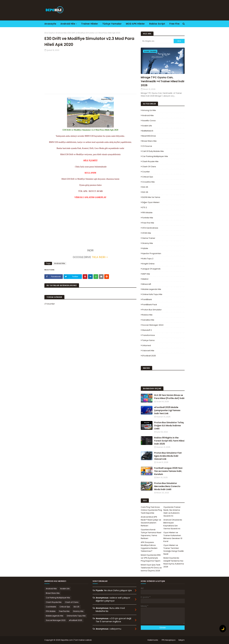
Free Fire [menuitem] (174, 24)
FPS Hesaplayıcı (169, 640)
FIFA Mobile (147, 213)
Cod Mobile (51, 607)
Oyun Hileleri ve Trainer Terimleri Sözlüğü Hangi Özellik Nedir (174, 550)
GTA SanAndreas (150, 228)
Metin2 (145, 279)
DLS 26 (145, 192)
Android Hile (61, 33)
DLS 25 (145, 187)
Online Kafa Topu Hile (152, 294)
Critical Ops (148, 177)
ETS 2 (145, 207)
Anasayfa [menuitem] (50, 24)
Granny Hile (148, 243)
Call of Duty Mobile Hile (153, 151)
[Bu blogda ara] (157, 41)
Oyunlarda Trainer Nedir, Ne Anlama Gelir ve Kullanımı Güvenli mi (172, 511)
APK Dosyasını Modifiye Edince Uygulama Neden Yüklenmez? (149, 547)
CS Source (147, 146)
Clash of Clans (149, 167)
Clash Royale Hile (150, 161)
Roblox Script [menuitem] (157, 24)
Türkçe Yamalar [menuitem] (112, 24)
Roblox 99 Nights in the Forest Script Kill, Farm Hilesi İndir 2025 (169, 441)
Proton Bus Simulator (152, 310)
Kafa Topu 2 (148, 259)
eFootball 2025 (149, 356)
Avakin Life (147, 126)
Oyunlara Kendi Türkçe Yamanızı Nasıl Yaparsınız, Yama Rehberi (151, 534)
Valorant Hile (148, 351)
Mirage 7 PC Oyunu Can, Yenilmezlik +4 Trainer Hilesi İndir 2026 (163, 81)
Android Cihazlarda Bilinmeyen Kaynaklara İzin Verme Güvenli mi (173, 524)
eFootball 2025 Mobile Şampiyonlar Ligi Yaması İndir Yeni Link (167, 410)
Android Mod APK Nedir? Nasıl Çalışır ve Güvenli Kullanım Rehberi (151, 521)
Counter (146, 172)
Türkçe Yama (148, 340)
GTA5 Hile (147, 233)
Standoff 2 (147, 330)
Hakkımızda (153, 640)
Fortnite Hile (148, 218)
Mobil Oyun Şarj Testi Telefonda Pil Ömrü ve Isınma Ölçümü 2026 (151, 568)
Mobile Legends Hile (152, 289)
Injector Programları (152, 253)
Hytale (145, 248)
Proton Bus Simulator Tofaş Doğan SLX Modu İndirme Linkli (169, 426)
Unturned (146, 345)
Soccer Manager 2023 (56, 620)
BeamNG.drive (149, 136)
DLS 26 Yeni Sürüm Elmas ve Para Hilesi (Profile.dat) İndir (169, 397)
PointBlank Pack (150, 305)
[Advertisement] (90, 72)
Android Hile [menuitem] (68, 24)
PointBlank (147, 299)
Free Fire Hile (148, 223)
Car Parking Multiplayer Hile (155, 156)
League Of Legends (151, 269)
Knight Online (148, 264)
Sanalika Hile (148, 320)
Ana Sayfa (49, 33)
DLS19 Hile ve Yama (151, 197)
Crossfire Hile (148, 182)
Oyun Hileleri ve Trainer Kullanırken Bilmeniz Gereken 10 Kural (173, 537)
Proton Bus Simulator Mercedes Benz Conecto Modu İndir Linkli (167, 486)
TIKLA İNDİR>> (100, 257)
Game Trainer (149, 238)
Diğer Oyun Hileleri (151, 202)
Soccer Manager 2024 (153, 325)
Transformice (148, 335)
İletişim (182, 640)
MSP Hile (146, 274)
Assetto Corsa (149, 121)
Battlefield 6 (148, 131)
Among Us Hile (149, 110)
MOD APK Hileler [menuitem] (135, 24)
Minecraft (147, 284)
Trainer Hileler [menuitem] (90, 24)
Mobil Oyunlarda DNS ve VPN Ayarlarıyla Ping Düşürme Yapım (151, 558)
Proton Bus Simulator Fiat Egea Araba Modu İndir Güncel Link (168, 456)
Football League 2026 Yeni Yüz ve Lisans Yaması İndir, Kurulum (168, 471)
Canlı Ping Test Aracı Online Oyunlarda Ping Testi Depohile (151, 510)
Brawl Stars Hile (149, 141)
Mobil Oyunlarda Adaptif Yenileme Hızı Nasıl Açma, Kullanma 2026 (174, 562)
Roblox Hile (147, 315)
